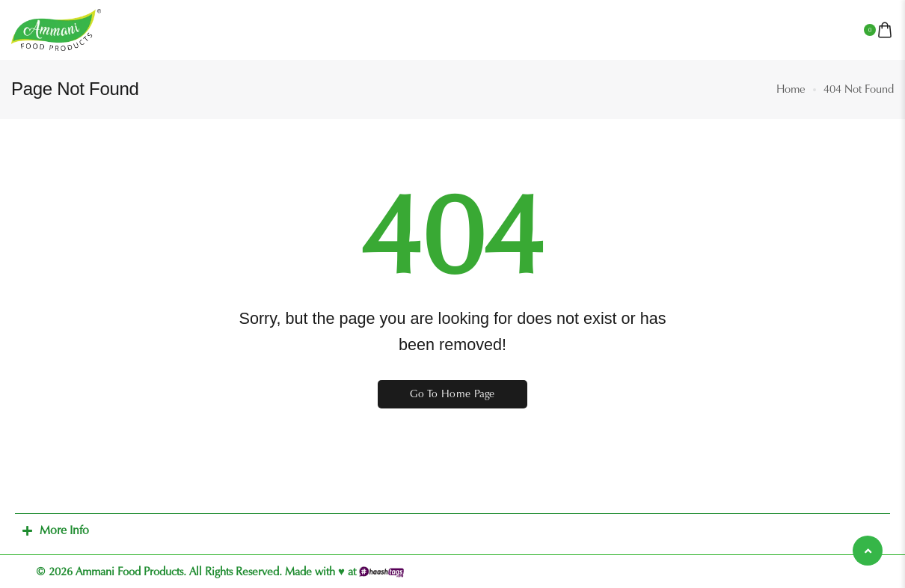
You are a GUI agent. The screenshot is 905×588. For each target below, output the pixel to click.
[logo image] (56, 29)
